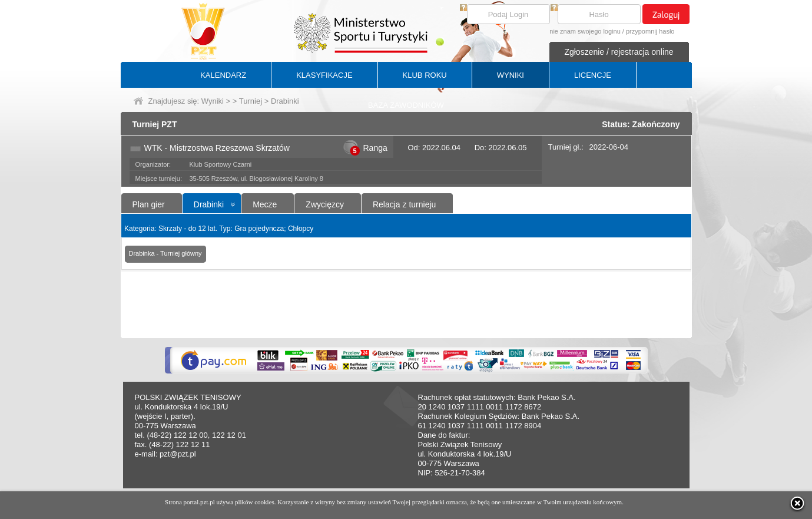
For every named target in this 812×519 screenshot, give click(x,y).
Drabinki (209, 204)
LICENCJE (593, 75)
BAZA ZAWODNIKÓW (406, 105)
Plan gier (149, 204)
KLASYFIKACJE (324, 75)
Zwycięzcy (325, 204)
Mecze (265, 204)
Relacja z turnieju (404, 204)
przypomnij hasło (650, 31)
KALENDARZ (223, 75)
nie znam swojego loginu (585, 31)
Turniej (251, 101)
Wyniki (213, 101)
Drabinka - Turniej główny (165, 253)
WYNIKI (511, 75)
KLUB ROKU (425, 75)
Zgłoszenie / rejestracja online (619, 52)
